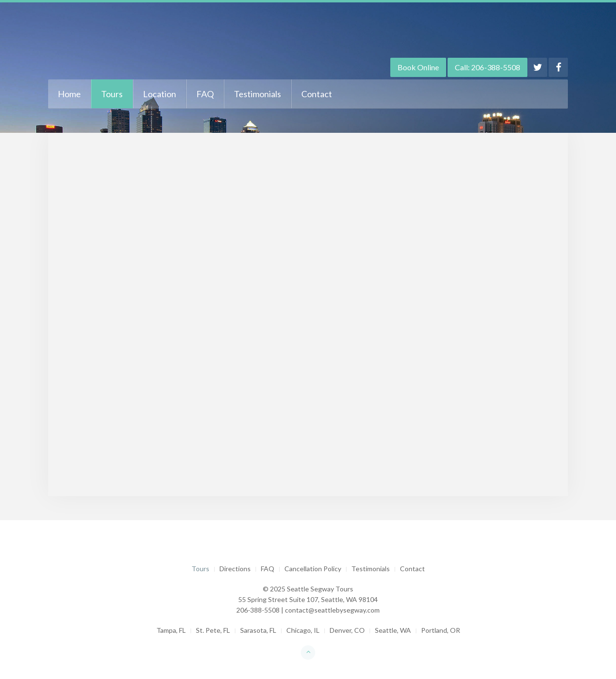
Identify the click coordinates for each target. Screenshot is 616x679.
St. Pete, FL (213, 630)
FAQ (205, 94)
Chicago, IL (303, 630)
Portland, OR (441, 630)
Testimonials (257, 94)
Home (69, 94)
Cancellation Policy (313, 569)
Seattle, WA (393, 630)
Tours (112, 94)
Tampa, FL (171, 630)
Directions (235, 569)
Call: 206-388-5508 (488, 67)
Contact (317, 94)
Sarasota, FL (258, 630)
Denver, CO (347, 630)
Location (160, 94)
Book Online (418, 67)
